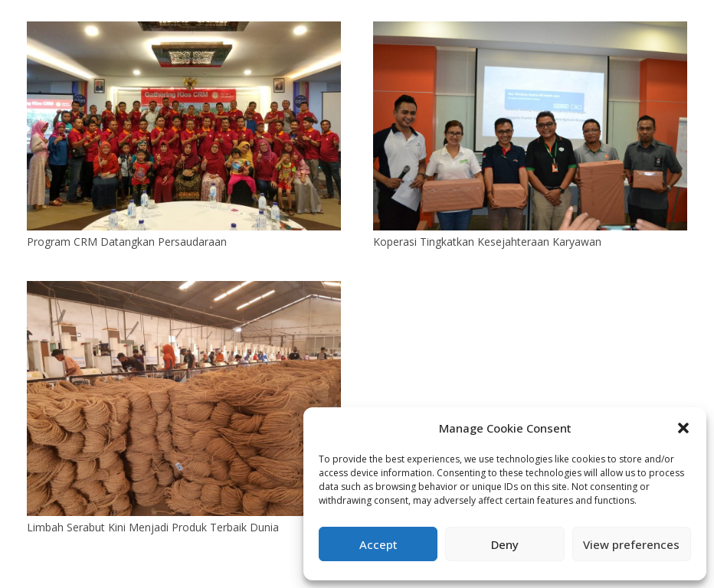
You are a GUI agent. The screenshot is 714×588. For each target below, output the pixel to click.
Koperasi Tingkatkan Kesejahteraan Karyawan (487, 242)
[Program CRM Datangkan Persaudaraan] (184, 30)
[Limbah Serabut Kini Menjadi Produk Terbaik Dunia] (184, 290)
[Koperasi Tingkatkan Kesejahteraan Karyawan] (530, 30)
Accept (378, 544)
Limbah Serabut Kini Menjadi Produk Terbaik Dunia (153, 527)
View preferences (631, 544)
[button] (683, 428)
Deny (505, 544)
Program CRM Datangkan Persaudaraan (127, 242)
